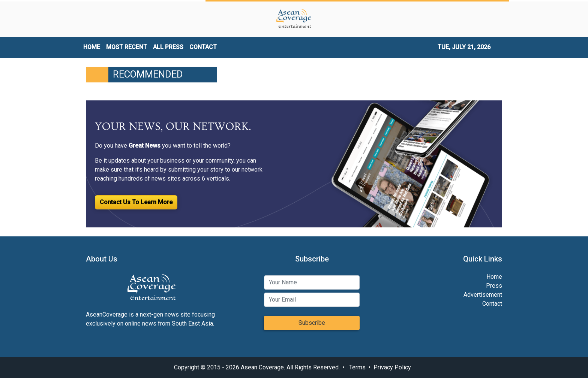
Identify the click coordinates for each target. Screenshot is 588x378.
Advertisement (483, 295)
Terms (357, 367)
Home (494, 277)
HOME (92, 47)
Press (494, 286)
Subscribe (312, 323)
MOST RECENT (127, 47)
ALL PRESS (168, 47)
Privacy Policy (392, 367)
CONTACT (203, 47)
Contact (492, 304)
